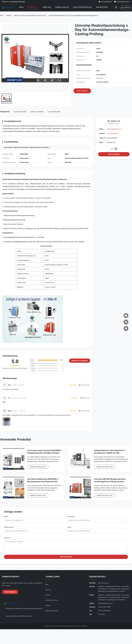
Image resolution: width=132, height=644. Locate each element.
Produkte (32, 7)
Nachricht (7, 538)
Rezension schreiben (80, 361)
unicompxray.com (103, 584)
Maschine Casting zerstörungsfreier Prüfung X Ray (30, 15)
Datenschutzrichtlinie (52, 612)
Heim (2, 15)
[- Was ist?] (126, 328)
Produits (9, 15)
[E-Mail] (126, 316)
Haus (21, 7)
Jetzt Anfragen (114, 154)
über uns (48, 591)
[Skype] (126, 322)
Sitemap (48, 607)
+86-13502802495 (113, 133)
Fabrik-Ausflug (62, 7)
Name (6, 516)
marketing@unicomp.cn (123, 2)
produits (48, 596)
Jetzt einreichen (66, 558)
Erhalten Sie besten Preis (38, 467)
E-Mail (70, 527)
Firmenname (71, 516)
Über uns (47, 7)
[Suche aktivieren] (116, 7)
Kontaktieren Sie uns (52, 602)
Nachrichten (102, 7)
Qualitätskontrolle (83, 7)
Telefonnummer (9, 527)
